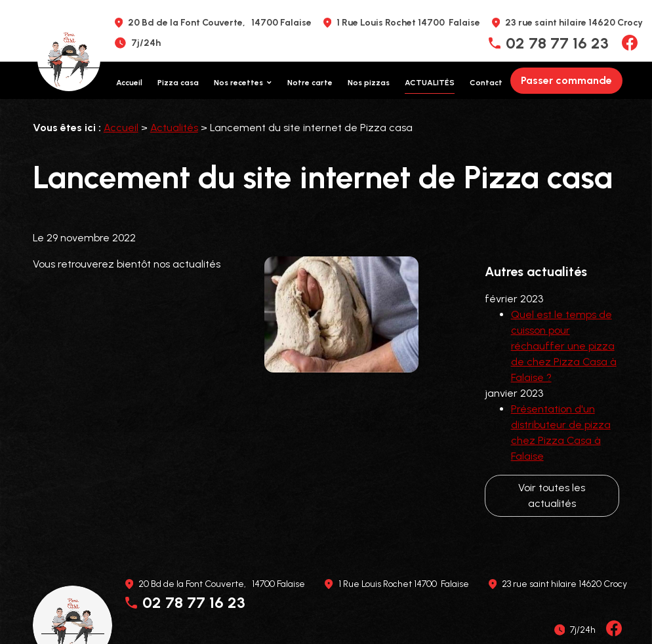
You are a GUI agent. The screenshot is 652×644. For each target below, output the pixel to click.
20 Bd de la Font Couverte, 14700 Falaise (220, 23)
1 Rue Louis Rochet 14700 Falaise (408, 23)
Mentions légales (168, 607)
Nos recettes (238, 83)
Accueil (129, 83)
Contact (486, 83)
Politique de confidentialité (273, 607)
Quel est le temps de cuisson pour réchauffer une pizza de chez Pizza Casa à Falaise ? (564, 313)
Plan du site (367, 607)
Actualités (430, 83)
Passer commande (566, 80)
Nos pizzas (369, 83)
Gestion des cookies (447, 607)
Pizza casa (178, 83)
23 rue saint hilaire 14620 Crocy (574, 23)
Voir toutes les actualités (552, 463)
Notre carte (310, 83)
